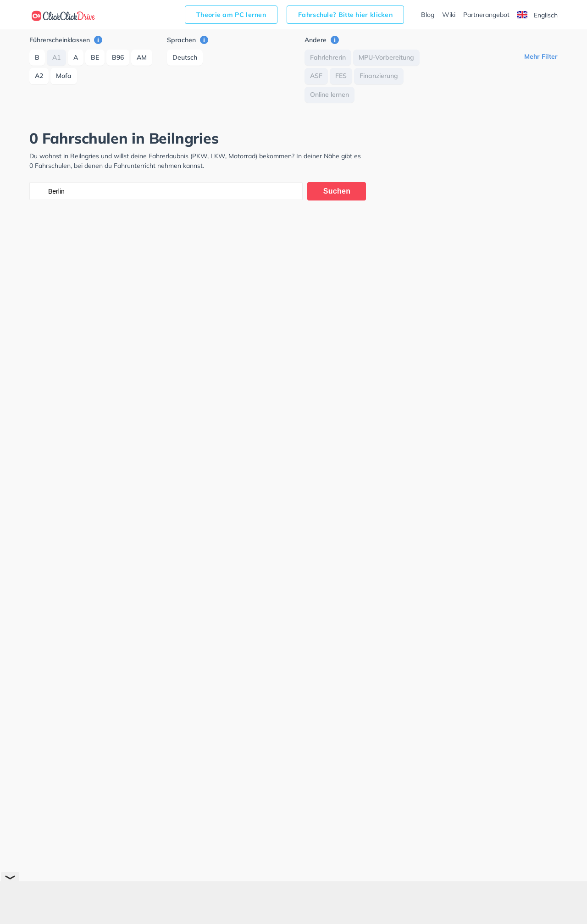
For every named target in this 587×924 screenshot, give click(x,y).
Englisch (537, 15)
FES (341, 76)
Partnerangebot (486, 15)
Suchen (337, 191)
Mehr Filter (541, 56)
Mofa (64, 76)
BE (95, 57)
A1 (56, 57)
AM (142, 57)
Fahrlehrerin (328, 57)
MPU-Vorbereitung (386, 57)
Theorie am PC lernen (231, 15)
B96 (118, 57)
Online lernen (329, 95)
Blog (428, 15)
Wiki (449, 15)
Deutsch (185, 57)
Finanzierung (379, 76)
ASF (316, 76)
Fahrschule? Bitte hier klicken (345, 15)
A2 (39, 76)
